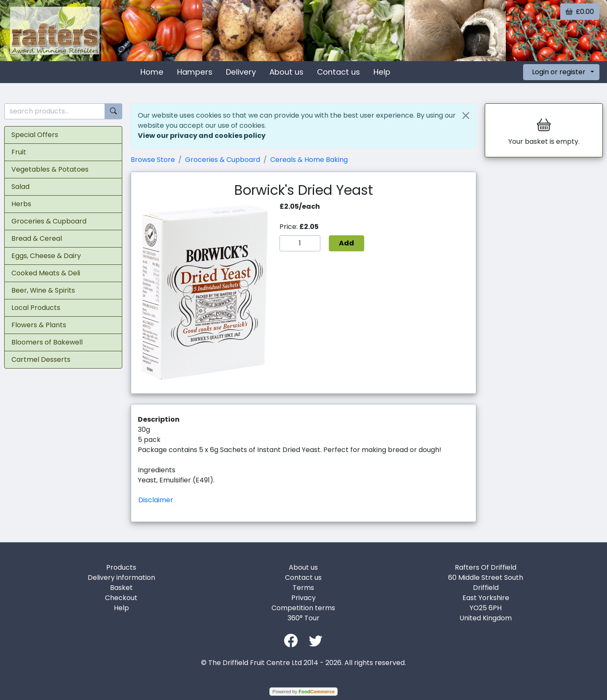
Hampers (195, 72)
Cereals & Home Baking (309, 160)
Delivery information (121, 577)
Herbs (21, 204)
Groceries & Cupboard (49, 221)
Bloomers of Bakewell (47, 342)
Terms (303, 588)
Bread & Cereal (37, 238)
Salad (20, 187)
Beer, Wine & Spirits (43, 290)
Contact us (338, 72)
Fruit (19, 152)
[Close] (466, 116)
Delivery (241, 72)
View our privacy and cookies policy (202, 136)
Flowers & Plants (39, 325)
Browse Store (153, 160)
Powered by (303, 692)
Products (121, 567)
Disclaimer (156, 500)
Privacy (303, 598)
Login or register (559, 72)
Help (382, 72)
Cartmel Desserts (41, 359)
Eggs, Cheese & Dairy (46, 256)
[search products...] (55, 112)
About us (286, 72)
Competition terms (303, 608)
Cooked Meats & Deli (46, 273)
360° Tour (303, 618)
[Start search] (113, 112)
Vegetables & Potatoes (50, 169)
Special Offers (35, 135)
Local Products (36, 308)
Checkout (121, 598)
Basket (121, 588)
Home (152, 72)
